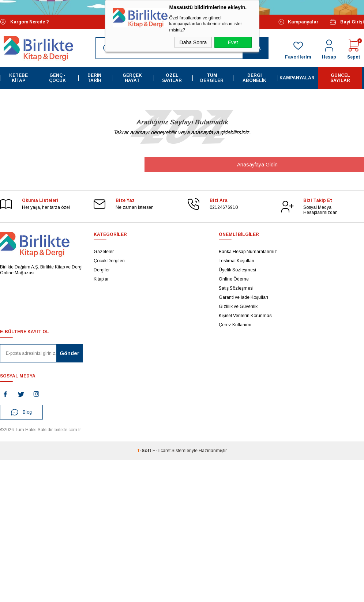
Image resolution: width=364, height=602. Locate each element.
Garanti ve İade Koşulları (243, 297)
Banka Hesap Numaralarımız (248, 252)
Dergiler (102, 270)
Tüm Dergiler (212, 78)
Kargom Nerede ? (25, 22)
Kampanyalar (298, 22)
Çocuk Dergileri (109, 261)
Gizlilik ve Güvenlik (238, 306)
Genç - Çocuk (57, 78)
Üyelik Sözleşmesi (237, 270)
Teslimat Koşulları (237, 261)
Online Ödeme (234, 279)
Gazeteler (104, 252)
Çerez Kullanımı (235, 325)
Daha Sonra (193, 42)
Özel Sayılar (172, 78)
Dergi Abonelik (254, 78)
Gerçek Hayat (132, 78)
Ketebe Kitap (18, 78)
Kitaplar (101, 279)
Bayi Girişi (347, 22)
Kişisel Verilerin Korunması (246, 316)
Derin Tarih (94, 78)
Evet (233, 42)
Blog (21, 412)
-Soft (145, 451)
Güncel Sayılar (340, 78)
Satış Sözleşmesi (236, 288)
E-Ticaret (162, 451)
